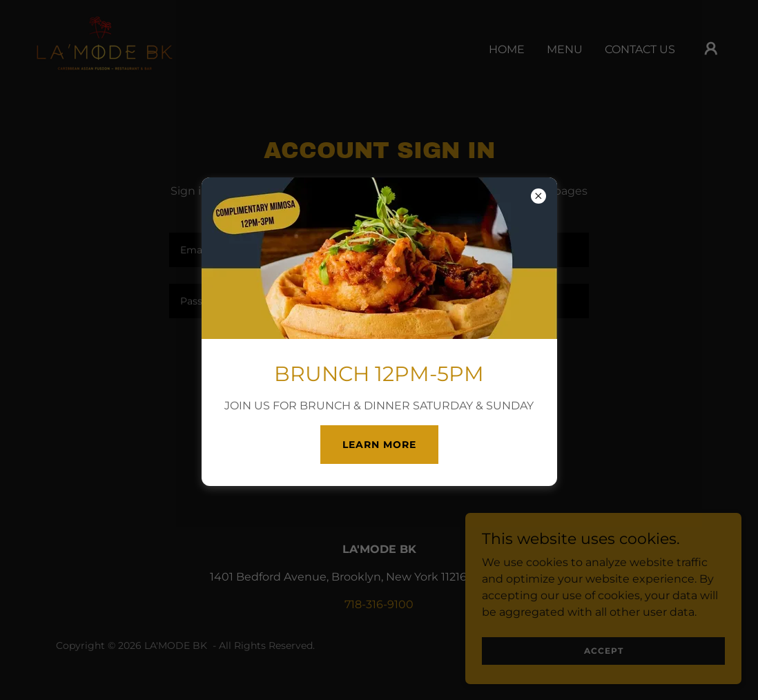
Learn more (379, 445)
